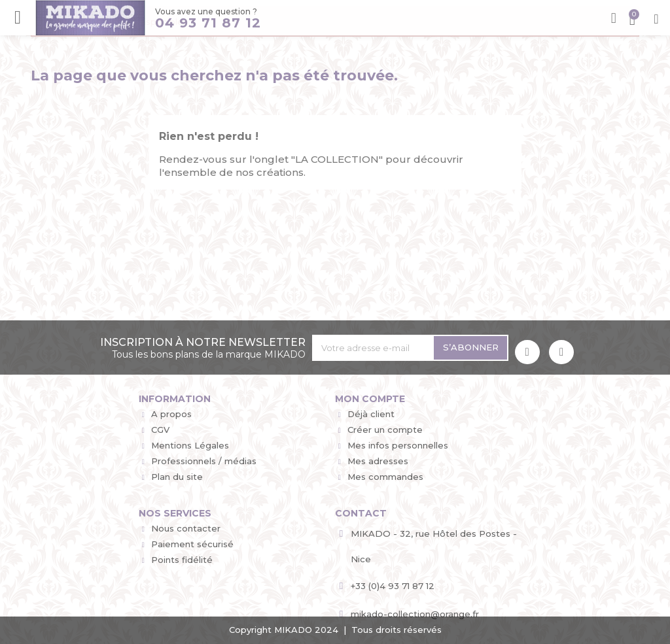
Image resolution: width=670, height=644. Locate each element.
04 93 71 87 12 (207, 23)
